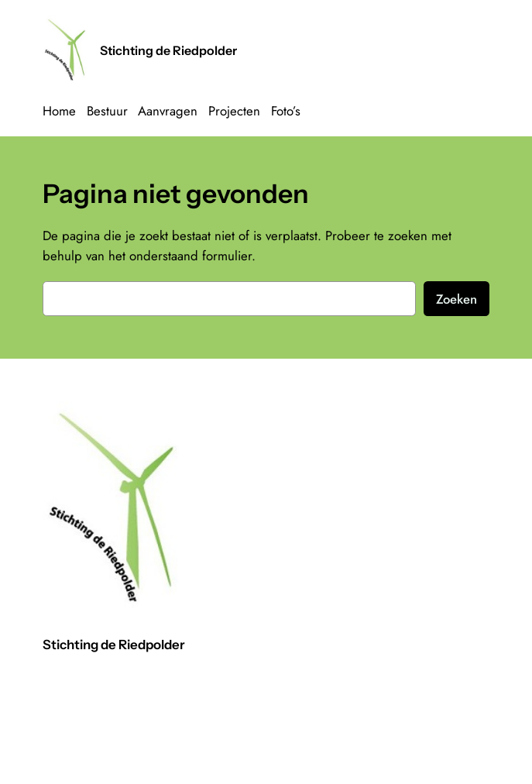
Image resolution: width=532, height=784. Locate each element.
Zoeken (456, 299)
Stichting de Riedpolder (168, 50)
